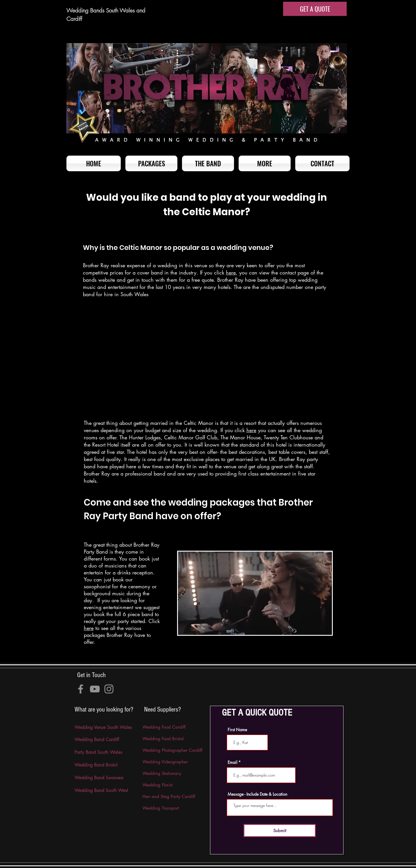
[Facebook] (81, 689)
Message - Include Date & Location (257, 794)
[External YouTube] (207, 361)
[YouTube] (95, 689)
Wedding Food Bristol (163, 739)
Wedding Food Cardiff (164, 727)
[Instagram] (109, 689)
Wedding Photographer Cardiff (172, 750)
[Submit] (280, 831)
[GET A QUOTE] (315, 9)
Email (232, 762)
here (231, 272)
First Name (237, 730)
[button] (265, 163)
